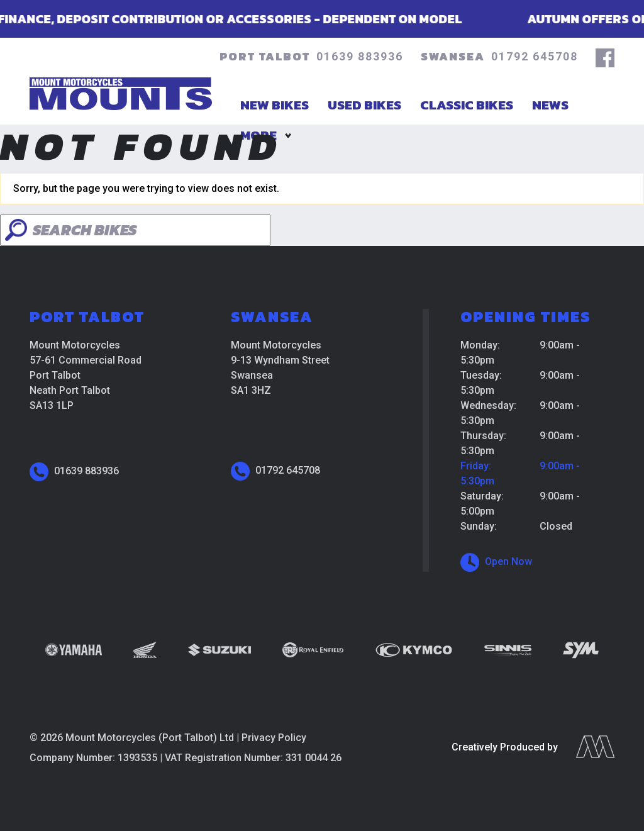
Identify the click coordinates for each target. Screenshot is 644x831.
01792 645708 (535, 56)
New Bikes (275, 105)
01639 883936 (360, 56)
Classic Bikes (467, 105)
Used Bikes (364, 105)
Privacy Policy (274, 738)
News (550, 105)
